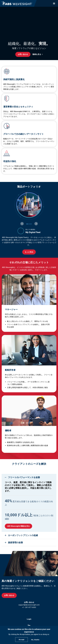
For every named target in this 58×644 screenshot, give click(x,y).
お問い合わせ (23, 54)
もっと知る (29, 252)
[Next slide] (36, 224)
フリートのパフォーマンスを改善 (24, 477)
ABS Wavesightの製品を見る (18, 526)
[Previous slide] (22, 224)
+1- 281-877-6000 (29, 607)
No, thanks (35, 640)
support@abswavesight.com (29, 605)
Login (29, 619)
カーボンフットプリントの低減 (23, 535)
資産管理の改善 (15, 542)
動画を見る (37, 54)
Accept (21, 640)
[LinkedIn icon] (29, 626)
